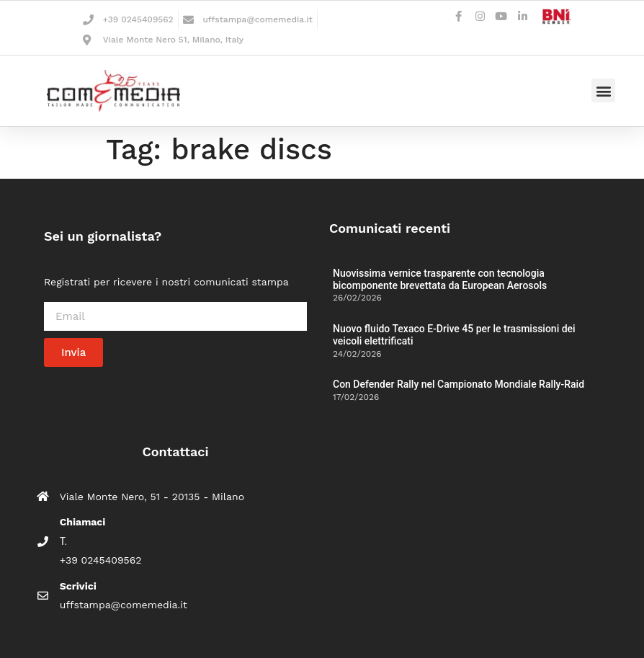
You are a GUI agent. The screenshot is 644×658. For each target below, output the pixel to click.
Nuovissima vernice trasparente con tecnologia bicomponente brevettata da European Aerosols (440, 279)
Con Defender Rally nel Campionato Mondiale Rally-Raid (459, 384)
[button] (603, 90)
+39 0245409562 (138, 19)
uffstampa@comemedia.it (257, 19)
